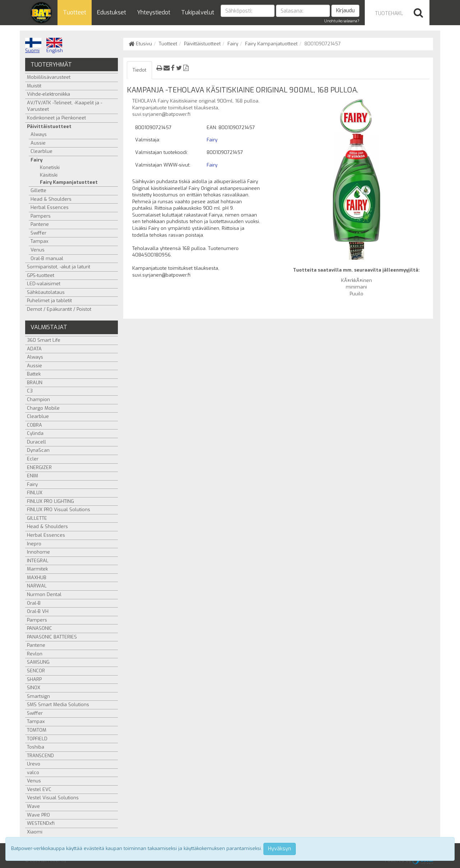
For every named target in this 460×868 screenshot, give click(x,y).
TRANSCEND (40, 756)
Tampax (40, 241)
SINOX (34, 688)
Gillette (38, 190)
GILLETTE (37, 518)
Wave (33, 806)
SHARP (34, 679)
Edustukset (112, 12)
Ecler (33, 459)
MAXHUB (37, 578)
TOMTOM (37, 730)
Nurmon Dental (44, 594)
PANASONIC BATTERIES (52, 637)
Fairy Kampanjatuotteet (271, 44)
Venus (38, 250)
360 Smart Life (44, 340)
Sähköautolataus (46, 292)
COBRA (34, 425)
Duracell (36, 442)
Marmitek (37, 569)
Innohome (38, 552)
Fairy (233, 44)
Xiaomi (35, 832)
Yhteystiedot (154, 12)
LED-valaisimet (44, 284)
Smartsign (38, 696)
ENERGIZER (39, 467)
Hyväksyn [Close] (280, 849)
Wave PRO (38, 815)
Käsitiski (49, 175)
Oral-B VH (38, 611)
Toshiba (36, 747)
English (55, 46)
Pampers (41, 216)
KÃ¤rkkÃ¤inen (356, 280)
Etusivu (140, 44)
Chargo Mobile (43, 408)
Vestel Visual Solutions (53, 798)
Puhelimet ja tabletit (49, 301)
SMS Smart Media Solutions (58, 705)
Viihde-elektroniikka (49, 94)
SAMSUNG (38, 662)
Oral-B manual (47, 258)
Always (39, 134)
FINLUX (35, 493)
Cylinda (35, 433)
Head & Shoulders (51, 199)
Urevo (34, 764)
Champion (38, 399)
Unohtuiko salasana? (342, 21)
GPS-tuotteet (41, 275)
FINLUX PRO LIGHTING (50, 501)
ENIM (33, 476)
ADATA (34, 349)
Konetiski (50, 167)
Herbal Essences (50, 207)
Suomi (33, 46)
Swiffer (38, 233)
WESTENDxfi (41, 823)
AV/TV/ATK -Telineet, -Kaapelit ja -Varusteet (65, 106)
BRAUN (35, 383)
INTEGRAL (38, 561)
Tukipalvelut (198, 12)
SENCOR (36, 671)
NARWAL (37, 586)
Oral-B (34, 603)
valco (33, 772)
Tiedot (139, 70)
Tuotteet (75, 12)
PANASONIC (40, 628)
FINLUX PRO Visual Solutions (59, 510)
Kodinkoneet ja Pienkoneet (56, 118)
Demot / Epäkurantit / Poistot (59, 309)
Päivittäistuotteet (202, 44)
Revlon (35, 654)
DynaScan (38, 450)
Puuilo (356, 294)
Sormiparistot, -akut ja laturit (59, 267)
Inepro (34, 544)
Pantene (40, 224)
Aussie (38, 143)
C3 (30, 391)
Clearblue (42, 151)
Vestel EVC (39, 789)
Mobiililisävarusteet (49, 77)
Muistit (34, 86)
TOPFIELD (37, 739)
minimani (356, 287)
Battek (34, 374)
